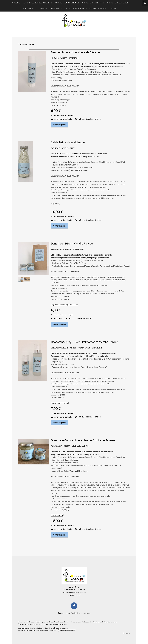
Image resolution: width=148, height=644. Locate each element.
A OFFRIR (43, 9)
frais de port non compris (65, 115)
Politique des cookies (42, 631)
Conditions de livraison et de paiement (105, 622)
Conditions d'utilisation (37, 628)
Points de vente (98, 9)
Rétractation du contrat (67, 631)
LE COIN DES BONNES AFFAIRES (37, 3)
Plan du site (54, 631)
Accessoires (29, 9)
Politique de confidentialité (26, 631)
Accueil (16, 3)
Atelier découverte (77, 9)
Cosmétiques (72, 3)
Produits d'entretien (93, 3)
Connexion (127, 633)
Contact (113, 9)
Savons (58, 3)
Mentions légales (23, 628)
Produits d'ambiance (118, 3)
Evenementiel (57, 9)
